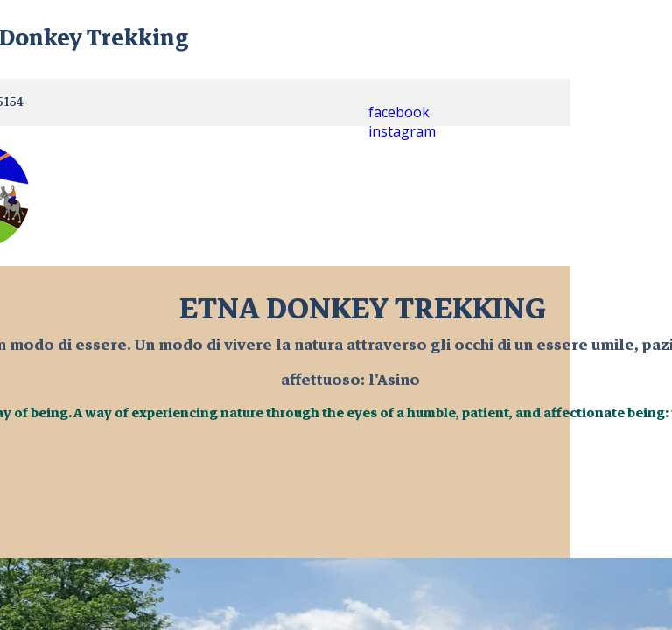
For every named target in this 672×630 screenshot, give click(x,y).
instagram (402, 131)
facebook (399, 112)
